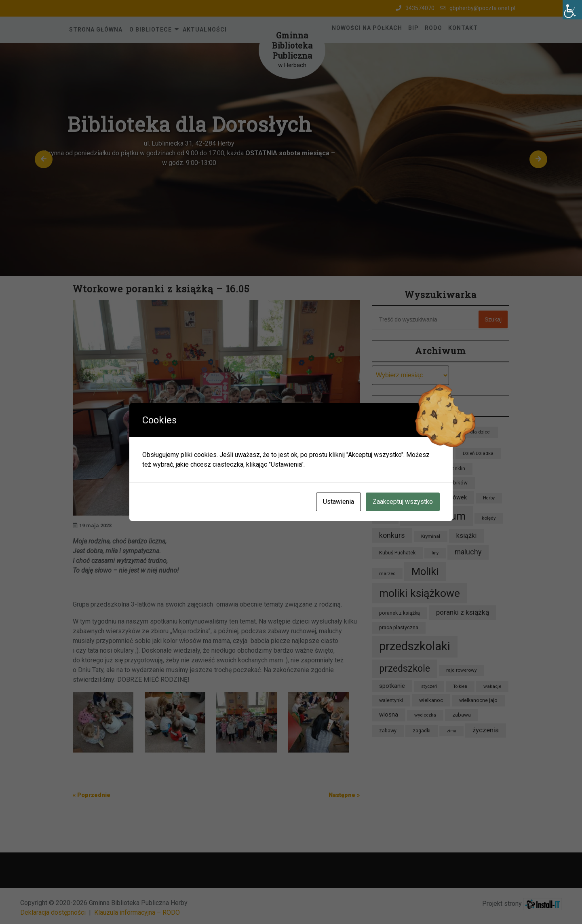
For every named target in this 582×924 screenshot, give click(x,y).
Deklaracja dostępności (53, 912)
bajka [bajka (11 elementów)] (386, 431)
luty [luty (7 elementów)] (435, 553)
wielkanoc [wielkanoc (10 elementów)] (431, 700)
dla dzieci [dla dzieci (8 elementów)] (480, 432)
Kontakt (463, 28)
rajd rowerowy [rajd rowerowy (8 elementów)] (461, 670)
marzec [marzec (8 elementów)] (387, 573)
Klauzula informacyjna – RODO (137, 912)
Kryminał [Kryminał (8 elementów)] (431, 536)
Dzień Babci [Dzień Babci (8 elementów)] (434, 453)
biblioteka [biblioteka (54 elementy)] (431, 430)
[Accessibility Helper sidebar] (572, 10)
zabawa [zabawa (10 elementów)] (462, 715)
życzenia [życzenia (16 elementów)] (486, 730)
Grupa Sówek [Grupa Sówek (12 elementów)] (449, 498)
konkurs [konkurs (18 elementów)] (392, 535)
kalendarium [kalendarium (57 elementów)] (436, 516)
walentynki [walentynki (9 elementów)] (391, 700)
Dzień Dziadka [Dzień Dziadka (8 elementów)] (478, 453)
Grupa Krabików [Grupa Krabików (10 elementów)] (449, 483)
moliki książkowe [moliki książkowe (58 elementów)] (420, 593)
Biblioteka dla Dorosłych (189, 124)
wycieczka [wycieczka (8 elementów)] (425, 715)
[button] (44, 159)
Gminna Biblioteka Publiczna (292, 45)
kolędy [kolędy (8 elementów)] (489, 518)
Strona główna (96, 30)
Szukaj (493, 319)
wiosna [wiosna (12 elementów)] (389, 715)
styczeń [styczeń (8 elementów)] (429, 686)
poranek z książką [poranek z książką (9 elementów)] (400, 613)
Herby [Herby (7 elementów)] (489, 498)
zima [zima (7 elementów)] (451, 731)
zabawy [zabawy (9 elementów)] (388, 731)
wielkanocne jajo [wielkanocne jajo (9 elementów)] (478, 700)
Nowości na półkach (367, 28)
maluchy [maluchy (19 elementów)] (468, 552)
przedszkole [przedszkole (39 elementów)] (405, 668)
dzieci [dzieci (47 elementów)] (392, 451)
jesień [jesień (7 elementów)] (385, 518)
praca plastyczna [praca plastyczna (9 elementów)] (399, 627)
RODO (433, 28)
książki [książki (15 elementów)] (466, 536)
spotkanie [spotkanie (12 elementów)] (392, 686)
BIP (413, 28)
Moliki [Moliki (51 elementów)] (425, 571)
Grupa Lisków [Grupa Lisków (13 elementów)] (397, 497)
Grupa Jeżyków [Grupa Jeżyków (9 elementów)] (396, 483)
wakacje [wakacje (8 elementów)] (492, 686)
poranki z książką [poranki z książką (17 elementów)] (463, 612)
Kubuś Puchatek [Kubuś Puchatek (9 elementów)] (397, 553)
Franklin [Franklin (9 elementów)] (456, 468)
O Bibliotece (151, 30)
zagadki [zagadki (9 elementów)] (422, 731)
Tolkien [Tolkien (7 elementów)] (460, 686)
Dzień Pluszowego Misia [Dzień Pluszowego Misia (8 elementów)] (405, 469)
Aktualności (205, 30)
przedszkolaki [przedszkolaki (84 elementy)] (415, 646)
